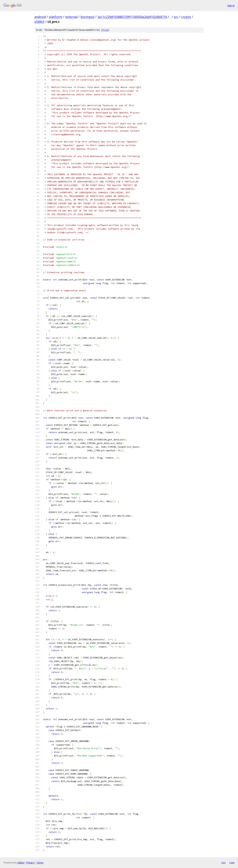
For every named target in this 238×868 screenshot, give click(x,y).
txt (223, 862)
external (71, 17)
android (40, 17)
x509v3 (39, 22)
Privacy (30, 863)
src (176, 17)
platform (56, 17)
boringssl (87, 17)
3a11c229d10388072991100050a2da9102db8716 (132, 17)
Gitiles (21, 863)
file (105, 30)
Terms (40, 863)
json (232, 862)
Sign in (231, 5)
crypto (186, 17)
